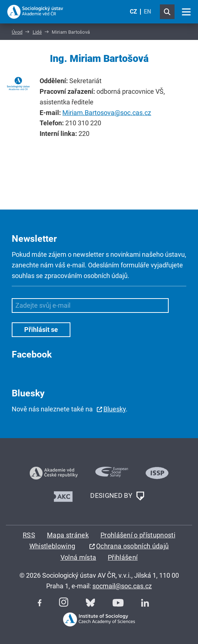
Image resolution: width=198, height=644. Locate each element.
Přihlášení (123, 557)
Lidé (37, 32)
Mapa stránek (68, 535)
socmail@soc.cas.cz (122, 586)
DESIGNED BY (117, 496)
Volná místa (78, 557)
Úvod (17, 32)
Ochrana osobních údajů (132, 546)
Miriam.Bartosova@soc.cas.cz (107, 113)
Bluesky (115, 409)
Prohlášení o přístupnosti (138, 535)
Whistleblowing (52, 546)
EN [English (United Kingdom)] (147, 12)
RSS (29, 535)
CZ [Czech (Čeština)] (133, 12)
